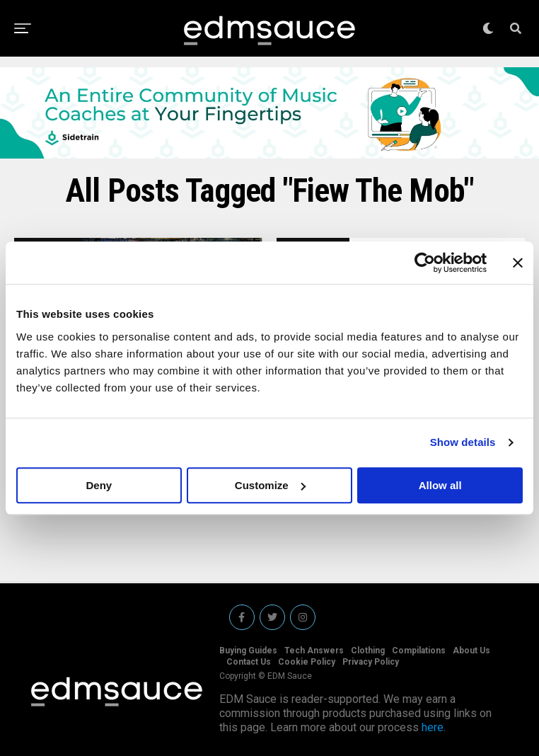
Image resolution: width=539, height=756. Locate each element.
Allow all (440, 485)
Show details (463, 442)
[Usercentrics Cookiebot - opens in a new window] (425, 263)
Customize (270, 485)
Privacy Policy (371, 662)
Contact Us (249, 662)
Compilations (419, 651)
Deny (99, 485)
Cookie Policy (307, 662)
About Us (471, 651)
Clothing (368, 651)
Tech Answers (314, 651)
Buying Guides (248, 651)
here (433, 727)
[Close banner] (518, 263)
